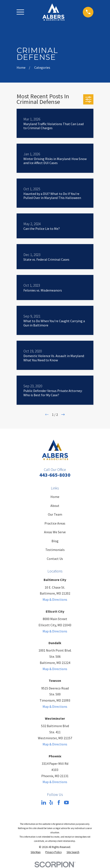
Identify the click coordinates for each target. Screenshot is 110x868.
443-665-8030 (55, 475)
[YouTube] (66, 802)
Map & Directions (55, 599)
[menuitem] (36, 852)
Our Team (55, 514)
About (55, 506)
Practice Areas (55, 523)
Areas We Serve (55, 532)
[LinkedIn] (44, 802)
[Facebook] (59, 802)
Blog (55, 541)
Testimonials (55, 550)
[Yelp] (51, 802)
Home (55, 497)
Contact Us (55, 559)
